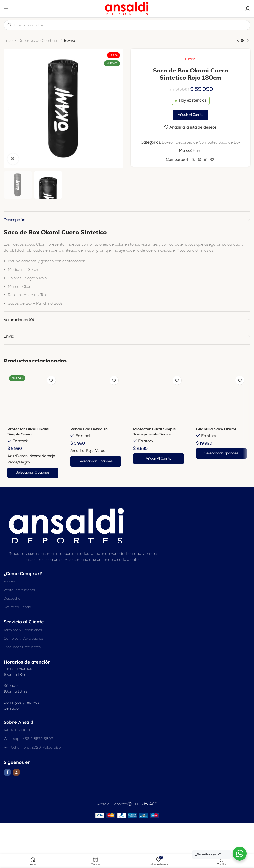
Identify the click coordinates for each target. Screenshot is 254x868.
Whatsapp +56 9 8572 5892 (28, 739)
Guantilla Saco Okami (216, 429)
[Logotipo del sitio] (127, 8)
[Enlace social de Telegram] (212, 160)
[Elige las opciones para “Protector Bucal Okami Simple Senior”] (33, 473)
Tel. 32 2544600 (18, 730)
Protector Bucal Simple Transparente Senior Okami (155, 434)
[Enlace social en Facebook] (187, 160)
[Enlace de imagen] (67, 525)
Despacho (12, 598)
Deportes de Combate (38, 41)
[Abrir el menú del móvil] (6, 9)
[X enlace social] (193, 160)
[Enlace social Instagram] (16, 772)
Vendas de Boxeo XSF (91, 429)
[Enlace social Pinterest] (200, 160)
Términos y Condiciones (23, 630)
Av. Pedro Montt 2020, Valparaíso (32, 747)
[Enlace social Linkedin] (206, 160)
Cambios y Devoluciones (24, 638)
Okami (191, 59)
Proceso (10, 581)
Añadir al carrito (190, 115)
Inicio (8, 41)
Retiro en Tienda (17, 607)
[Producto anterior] (238, 41)
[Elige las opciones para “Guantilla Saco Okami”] (222, 453)
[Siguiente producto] (248, 41)
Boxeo (69, 41)
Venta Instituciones (19, 590)
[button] (159, 459)
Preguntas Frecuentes (22, 647)
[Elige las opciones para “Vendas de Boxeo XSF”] (96, 461)
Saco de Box (229, 142)
